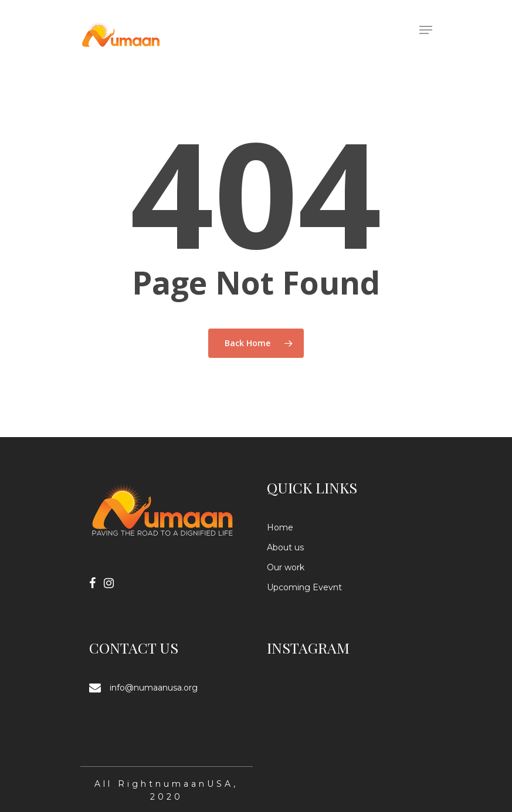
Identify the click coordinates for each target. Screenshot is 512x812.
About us (285, 547)
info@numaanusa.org (154, 688)
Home (280, 527)
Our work (286, 567)
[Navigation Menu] (426, 30)
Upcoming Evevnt (304, 587)
